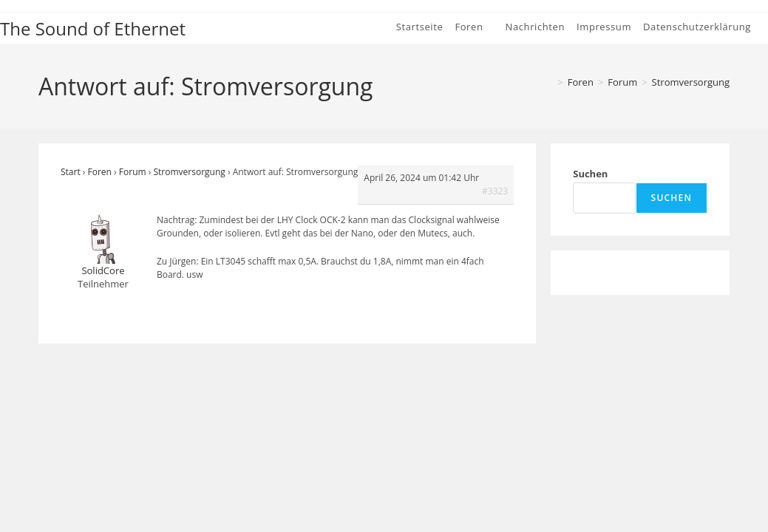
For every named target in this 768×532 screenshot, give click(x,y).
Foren (100, 172)
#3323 (495, 191)
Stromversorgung (691, 82)
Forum (133, 172)
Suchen (590, 174)
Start (71, 172)
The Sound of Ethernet (93, 28)
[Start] (548, 82)
